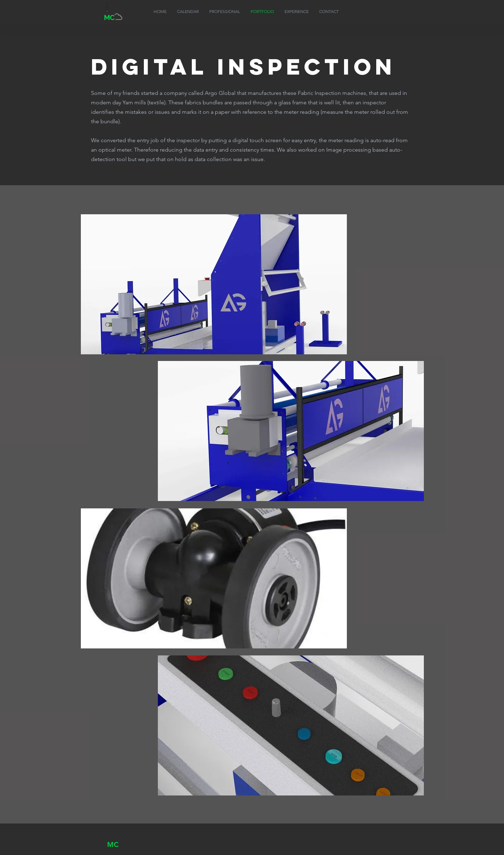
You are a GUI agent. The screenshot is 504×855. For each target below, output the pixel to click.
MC (113, 844)
